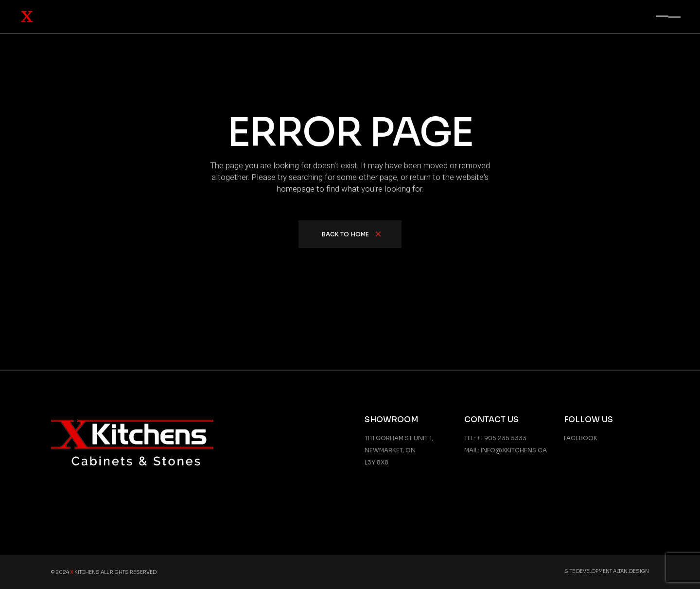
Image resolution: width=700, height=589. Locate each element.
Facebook (581, 438)
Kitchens (85, 572)
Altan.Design (631, 571)
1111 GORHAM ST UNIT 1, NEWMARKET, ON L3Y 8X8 (399, 450)
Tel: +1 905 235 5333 (495, 438)
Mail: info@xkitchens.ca (506, 450)
